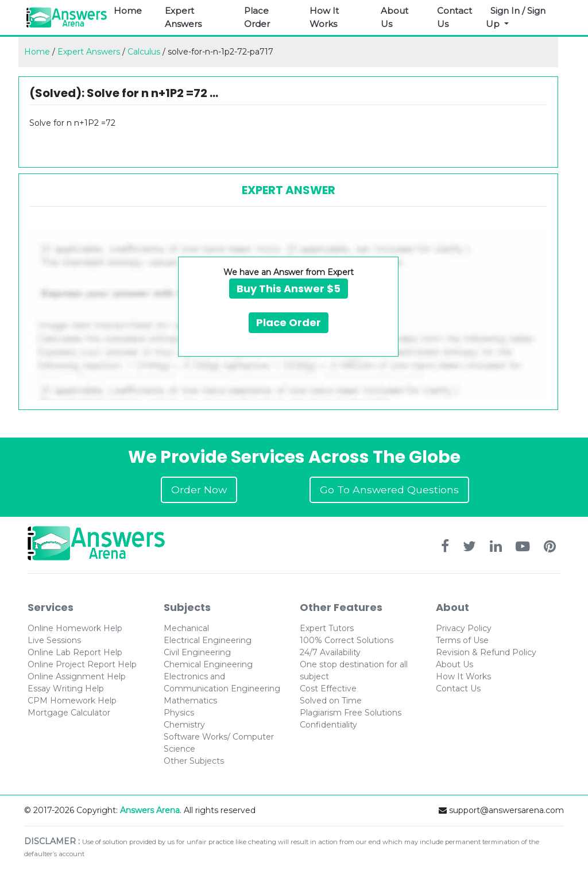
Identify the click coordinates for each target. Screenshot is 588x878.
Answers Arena (150, 810)
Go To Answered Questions (389, 490)
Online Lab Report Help (75, 652)
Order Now (199, 490)
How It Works (324, 17)
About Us (394, 17)
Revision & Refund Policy (486, 652)
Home (128, 11)
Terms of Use (462, 640)
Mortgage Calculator (69, 713)
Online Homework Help (75, 628)
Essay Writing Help (66, 689)
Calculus (144, 52)
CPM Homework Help (72, 701)
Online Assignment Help (77, 676)
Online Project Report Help (82, 664)
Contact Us (454, 17)
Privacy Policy (464, 628)
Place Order (257, 17)
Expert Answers (183, 17)
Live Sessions (54, 640)
